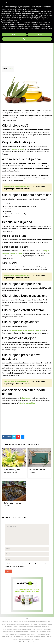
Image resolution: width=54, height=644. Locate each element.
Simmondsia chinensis (17, 149)
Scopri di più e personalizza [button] (27, 640)
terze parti (30, 613)
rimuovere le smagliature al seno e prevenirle (25, 331)
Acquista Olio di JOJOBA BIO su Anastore (17, 186)
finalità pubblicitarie (31, 618)
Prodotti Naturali (11, 23)
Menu (4, 19)
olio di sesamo (26, 398)
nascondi (10, 69)
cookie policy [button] (33, 611)
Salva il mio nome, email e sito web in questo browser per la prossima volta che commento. (26, 565)
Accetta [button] (40, 636)
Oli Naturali (22, 23)
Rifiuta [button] (14, 636)
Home (3, 23)
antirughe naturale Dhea (27, 403)
